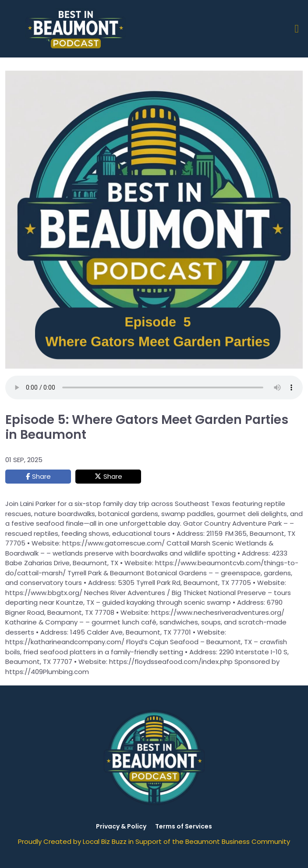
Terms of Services (184, 826)
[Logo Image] (77, 29)
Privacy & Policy (121, 826)
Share (41, 476)
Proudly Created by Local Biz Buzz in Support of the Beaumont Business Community (154, 841)
